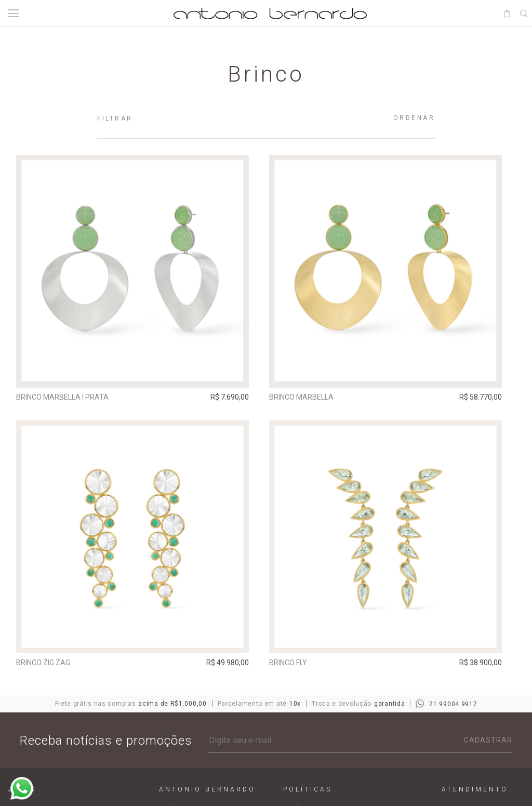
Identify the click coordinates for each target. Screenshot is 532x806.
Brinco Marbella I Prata (66, 397)
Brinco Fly (298, 665)
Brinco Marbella (312, 397)
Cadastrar (488, 746)
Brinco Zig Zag (47, 665)
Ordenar (414, 118)
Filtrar (115, 118)
